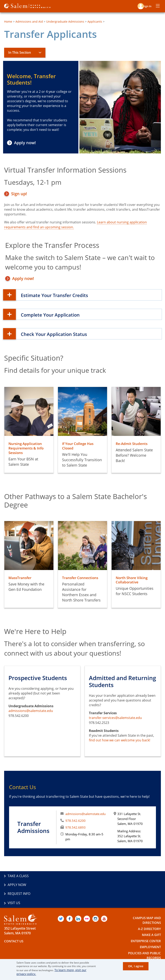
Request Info (19, 885)
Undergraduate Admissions (65, 21)
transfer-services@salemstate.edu (115, 718)
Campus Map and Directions (146, 903)
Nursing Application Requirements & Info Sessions (27, 448)
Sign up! (19, 194)
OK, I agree (137, 967)
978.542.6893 (75, 827)
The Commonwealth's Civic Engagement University (50, 955)
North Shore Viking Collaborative (133, 580)
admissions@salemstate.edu (31, 711)
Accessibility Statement (139, 947)
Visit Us (92, 885)
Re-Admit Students (132, 444)
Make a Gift (151, 918)
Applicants (95, 21)
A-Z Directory (149, 912)
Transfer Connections (81, 578)
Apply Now (95, 876)
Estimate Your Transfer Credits (64, 295)
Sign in (146, 6)
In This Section (20, 52)
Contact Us (14, 924)
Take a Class (18, 876)
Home (8, 21)
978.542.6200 (75, 821)
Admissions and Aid (29, 21)
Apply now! (26, 143)
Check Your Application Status (63, 334)
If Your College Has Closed (79, 446)
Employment (149, 930)
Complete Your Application (58, 314)
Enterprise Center (145, 924)
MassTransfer (21, 578)
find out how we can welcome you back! (120, 740)
